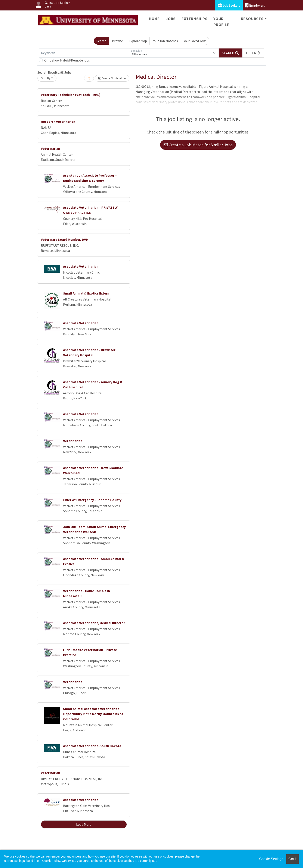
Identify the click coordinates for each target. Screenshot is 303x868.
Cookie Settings (271, 859)
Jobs (171, 19)
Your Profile (221, 22)
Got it (293, 859)
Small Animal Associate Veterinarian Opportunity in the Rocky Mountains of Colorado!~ (93, 714)
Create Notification (112, 78)
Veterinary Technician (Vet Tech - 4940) (71, 95)
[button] (253, 53)
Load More (84, 824)
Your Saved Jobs (195, 41)
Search (101, 41)
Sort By (46, 78)
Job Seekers (229, 5)
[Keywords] (84, 53)
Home (154, 19)
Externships (194, 19)
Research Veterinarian (58, 122)
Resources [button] (252, 19)
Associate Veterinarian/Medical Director (94, 623)
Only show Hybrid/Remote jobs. (67, 60)
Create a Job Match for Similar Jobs (198, 145)
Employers (255, 5)
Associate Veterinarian (81, 266)
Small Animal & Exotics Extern (86, 293)
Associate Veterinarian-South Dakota (92, 746)
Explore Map (138, 41)
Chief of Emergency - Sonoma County (92, 500)
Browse (118, 41)
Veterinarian (50, 148)
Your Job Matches (165, 41)
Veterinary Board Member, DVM (65, 239)
